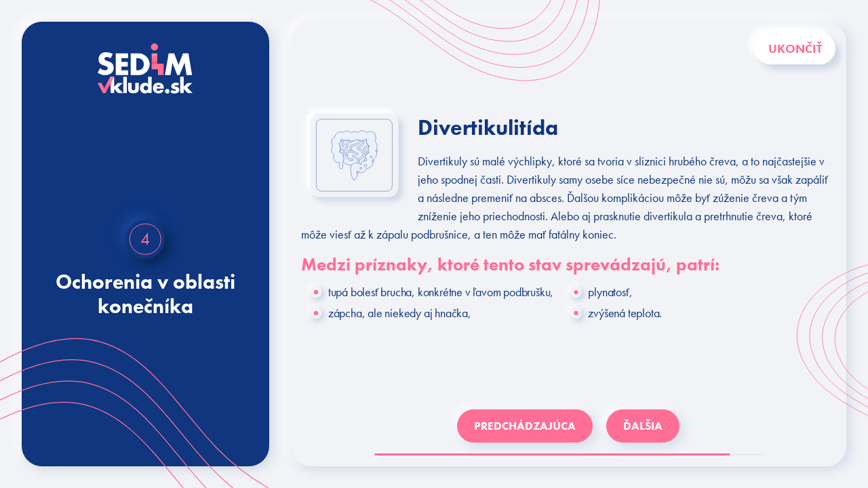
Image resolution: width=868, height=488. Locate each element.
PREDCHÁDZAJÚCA (525, 426)
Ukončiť (795, 48)
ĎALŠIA (643, 426)
